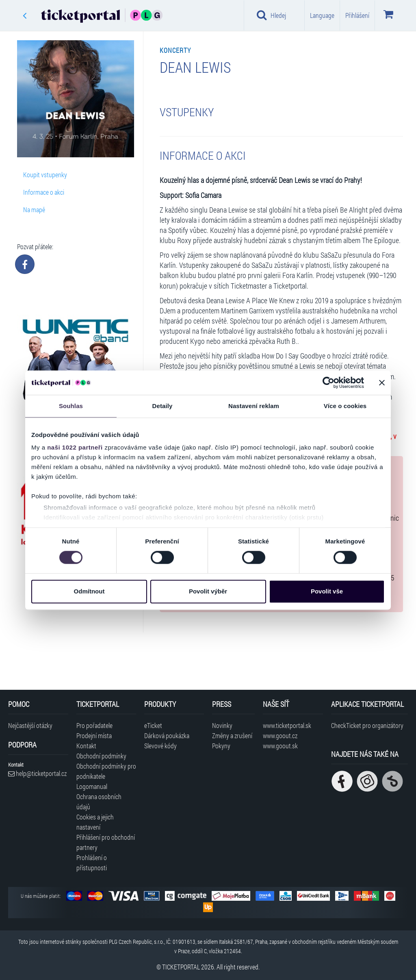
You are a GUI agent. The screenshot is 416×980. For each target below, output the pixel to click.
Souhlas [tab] (71, 406)
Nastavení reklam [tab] (254, 406)
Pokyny (221, 746)
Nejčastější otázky (30, 725)
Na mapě (34, 210)
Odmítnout (89, 591)
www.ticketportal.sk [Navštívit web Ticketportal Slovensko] (287, 725)
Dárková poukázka (167, 736)
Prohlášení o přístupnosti (92, 863)
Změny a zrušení (232, 736)
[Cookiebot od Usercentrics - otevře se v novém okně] (328, 382)
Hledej (271, 15)
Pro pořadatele (94, 725)
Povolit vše (327, 591)
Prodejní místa (94, 736)
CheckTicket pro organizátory (367, 725)
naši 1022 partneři (75, 447)
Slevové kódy (160, 746)
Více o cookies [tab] (345, 406)
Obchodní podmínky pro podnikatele (106, 771)
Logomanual (92, 786)
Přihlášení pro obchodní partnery (106, 842)
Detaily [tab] (162, 406)
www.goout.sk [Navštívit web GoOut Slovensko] (280, 746)
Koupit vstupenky (45, 175)
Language (322, 15)
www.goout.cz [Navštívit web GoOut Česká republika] (280, 736)
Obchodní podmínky (101, 756)
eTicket (153, 725)
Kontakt (86, 746)
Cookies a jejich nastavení (95, 822)
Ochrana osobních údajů (99, 802)
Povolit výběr (208, 591)
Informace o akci (44, 192)
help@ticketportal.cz (37, 773)
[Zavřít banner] (382, 382)
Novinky (222, 725)
